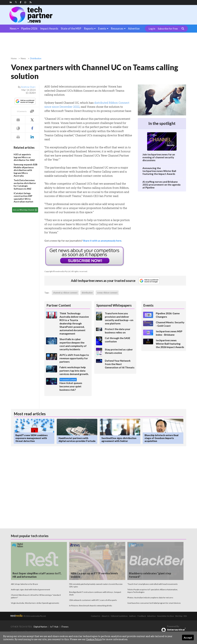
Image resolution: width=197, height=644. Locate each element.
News (13, 28)
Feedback (142, 616)
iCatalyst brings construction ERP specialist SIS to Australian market (23, 197)
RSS (185, 616)
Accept (188, 637)
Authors (133, 616)
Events (102, 28)
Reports (89, 28)
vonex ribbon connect (107, 293)
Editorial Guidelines (119, 616)
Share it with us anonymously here (102, 241)
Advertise (134, 28)
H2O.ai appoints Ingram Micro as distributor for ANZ (24, 157)
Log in (152, 29)
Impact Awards (49, 28)
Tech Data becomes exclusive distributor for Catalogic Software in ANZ (25, 184)
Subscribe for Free (168, 29)
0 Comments (22, 111)
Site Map (179, 616)
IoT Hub (54, 627)
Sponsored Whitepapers (114, 305)
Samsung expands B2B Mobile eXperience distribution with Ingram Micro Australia (25, 170)
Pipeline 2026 (29, 28)
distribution (87, 293)
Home (14, 58)
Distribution (36, 58)
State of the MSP (71, 28)
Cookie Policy (94, 639)
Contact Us (96, 616)
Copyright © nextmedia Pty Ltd (57, 271)
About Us (106, 616)
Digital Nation (40, 627)
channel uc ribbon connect (65, 293)
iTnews (65, 627)
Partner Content (59, 305)
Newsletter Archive (165, 616)
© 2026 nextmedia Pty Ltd (35, 616)
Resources (117, 28)
